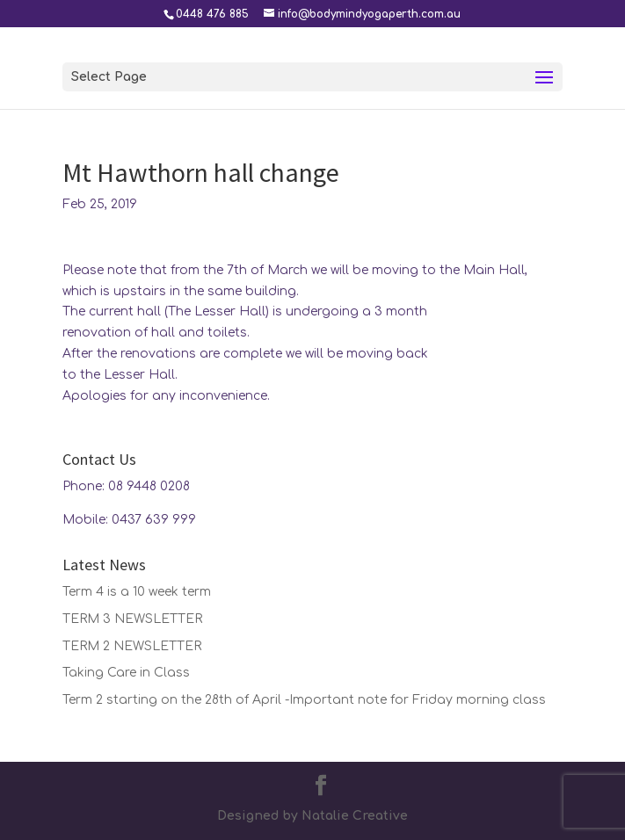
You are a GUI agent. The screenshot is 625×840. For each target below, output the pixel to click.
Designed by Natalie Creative (312, 816)
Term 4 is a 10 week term (137, 592)
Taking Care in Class (126, 673)
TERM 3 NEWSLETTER (132, 619)
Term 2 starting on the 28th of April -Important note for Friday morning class (304, 700)
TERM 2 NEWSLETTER (132, 646)
